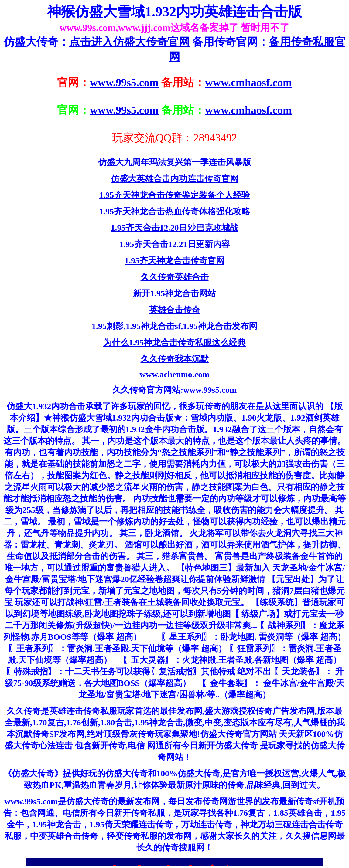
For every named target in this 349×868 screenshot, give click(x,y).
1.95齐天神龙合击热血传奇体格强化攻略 (174, 211)
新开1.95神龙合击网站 (174, 293)
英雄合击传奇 (175, 310)
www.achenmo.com (174, 374)
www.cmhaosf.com (248, 83)
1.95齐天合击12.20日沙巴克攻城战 (175, 228)
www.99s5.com (124, 83)
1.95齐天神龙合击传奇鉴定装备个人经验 (174, 195)
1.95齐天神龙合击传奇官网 (174, 261)
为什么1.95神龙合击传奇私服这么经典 (174, 342)
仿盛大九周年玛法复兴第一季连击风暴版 (175, 162)
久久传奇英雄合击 (175, 277)
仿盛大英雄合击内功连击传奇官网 (175, 179)
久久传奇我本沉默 (175, 359)
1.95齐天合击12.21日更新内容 (175, 244)
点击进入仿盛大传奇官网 (129, 42)
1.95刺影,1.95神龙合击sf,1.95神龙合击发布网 (174, 326)
